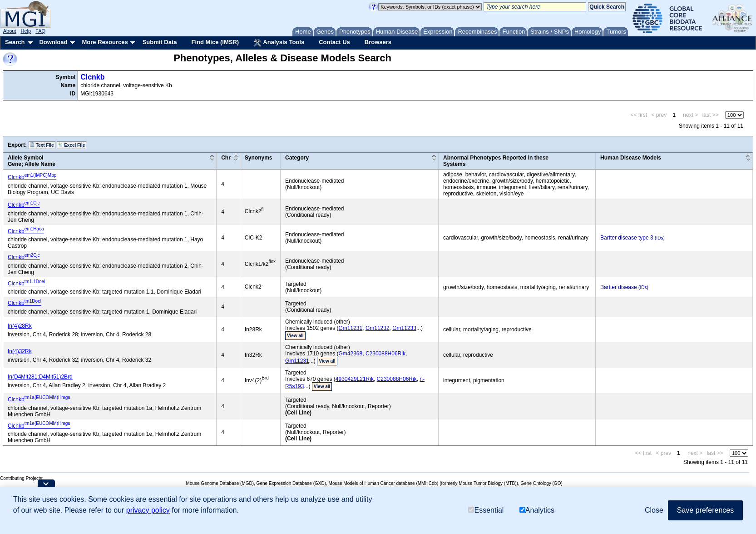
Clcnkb (92, 77)
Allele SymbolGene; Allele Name (32, 161)
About (10, 31)
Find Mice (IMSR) (215, 42)
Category (297, 158)
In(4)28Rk (20, 326)
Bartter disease (619, 287)
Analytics (537, 510)
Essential (486, 510)
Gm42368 (351, 354)
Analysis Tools (279, 43)
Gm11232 (378, 328)
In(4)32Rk (20, 351)
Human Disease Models (631, 158)
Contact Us (334, 42)
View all (295, 336)
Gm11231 (351, 328)
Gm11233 (404, 328)
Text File (42, 145)
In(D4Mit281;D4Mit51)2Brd (40, 377)
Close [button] (654, 510)
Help (26, 31)
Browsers (378, 42)
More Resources (105, 42)
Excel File (72, 145)
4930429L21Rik (355, 379)
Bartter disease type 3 (627, 238)
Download (53, 42)
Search (15, 42)
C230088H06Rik (385, 354)
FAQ (40, 31)
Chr (226, 158)
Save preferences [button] (705, 510)
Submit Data (160, 42)
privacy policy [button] (148, 510)
